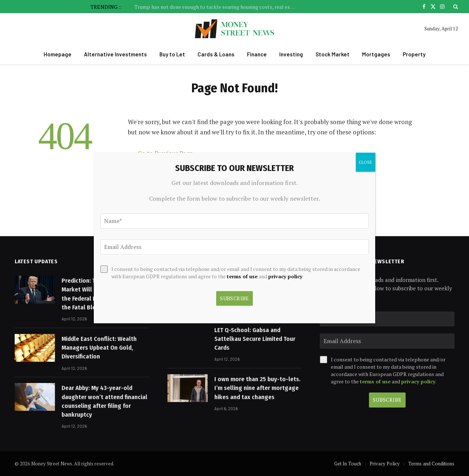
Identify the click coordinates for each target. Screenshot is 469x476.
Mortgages (376, 54)
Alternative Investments (115, 54)
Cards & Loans (216, 54)
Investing (291, 54)
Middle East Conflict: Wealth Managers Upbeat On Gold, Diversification (99, 348)
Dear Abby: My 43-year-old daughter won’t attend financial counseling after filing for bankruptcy (104, 401)
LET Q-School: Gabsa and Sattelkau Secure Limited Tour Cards (255, 339)
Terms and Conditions (431, 464)
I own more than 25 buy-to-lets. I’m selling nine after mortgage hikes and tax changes (257, 388)
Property (414, 54)
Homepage (58, 54)
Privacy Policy (385, 464)
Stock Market (333, 54)
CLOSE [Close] (365, 162)
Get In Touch (348, 464)
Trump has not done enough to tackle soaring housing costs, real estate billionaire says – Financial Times (217, 7)
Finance (257, 54)
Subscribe (387, 400)
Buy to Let (172, 54)
